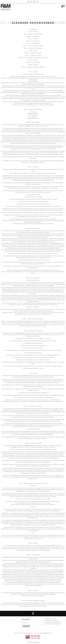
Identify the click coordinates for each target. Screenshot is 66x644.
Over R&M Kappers (51, 619)
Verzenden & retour (51, 620)
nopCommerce (36, 642)
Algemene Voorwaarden (52, 622)
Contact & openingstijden (53, 624)
